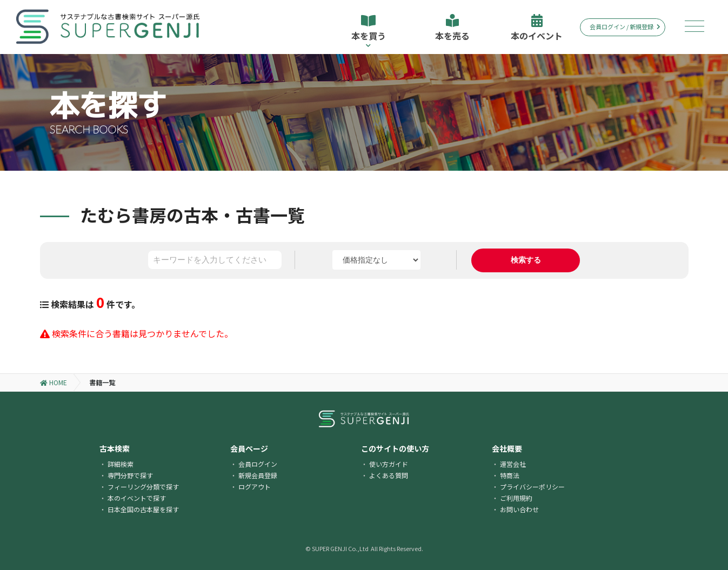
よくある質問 (389, 475)
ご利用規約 (516, 498)
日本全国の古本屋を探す (143, 509)
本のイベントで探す (137, 498)
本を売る (452, 28)
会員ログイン (258, 464)
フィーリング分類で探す (143, 487)
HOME (54, 382)
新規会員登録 (258, 475)
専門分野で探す (130, 475)
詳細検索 (121, 464)
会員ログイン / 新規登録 (625, 26)
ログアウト (255, 487)
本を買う (369, 31)
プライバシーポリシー (532, 487)
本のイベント (537, 28)
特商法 (510, 475)
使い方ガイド (389, 464)
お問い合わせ (519, 509)
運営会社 (513, 464)
